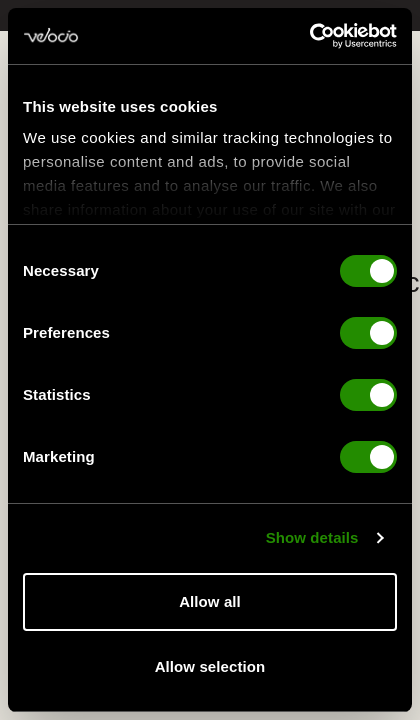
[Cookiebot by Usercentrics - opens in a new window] (309, 36)
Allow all (210, 601)
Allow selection (210, 666)
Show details (312, 537)
